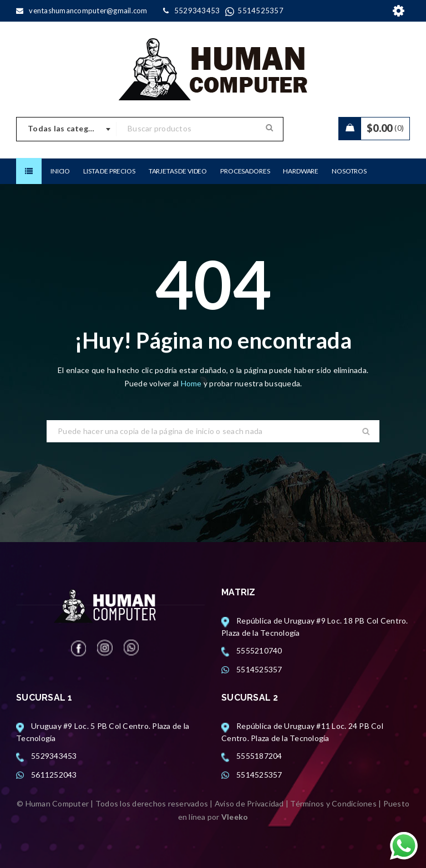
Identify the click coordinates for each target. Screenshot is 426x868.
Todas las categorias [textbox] (68, 128)
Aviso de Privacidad (249, 803)
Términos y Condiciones (333, 803)
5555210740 (259, 650)
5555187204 (259, 756)
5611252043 (54, 775)
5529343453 (54, 756)
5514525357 (259, 669)
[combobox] (67, 129)
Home (192, 383)
